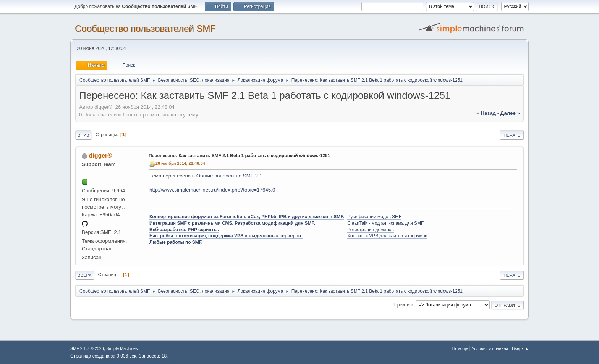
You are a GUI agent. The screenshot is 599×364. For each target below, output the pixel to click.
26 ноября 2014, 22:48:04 (180, 163)
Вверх (85, 275)
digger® (100, 155)
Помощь (460, 348)
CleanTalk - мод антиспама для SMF (385, 223)
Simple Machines (122, 348)
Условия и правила (490, 348)
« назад (486, 113)
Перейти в (402, 305)
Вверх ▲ (520, 348)
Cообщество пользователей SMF (145, 28)
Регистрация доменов (371, 230)
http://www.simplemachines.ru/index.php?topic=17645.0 (212, 190)
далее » (510, 113)
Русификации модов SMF (374, 217)
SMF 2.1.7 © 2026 (87, 348)
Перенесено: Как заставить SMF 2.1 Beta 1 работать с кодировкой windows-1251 (239, 156)
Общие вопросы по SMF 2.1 (229, 176)
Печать (512, 135)
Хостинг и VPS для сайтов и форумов (387, 236)
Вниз (83, 135)
